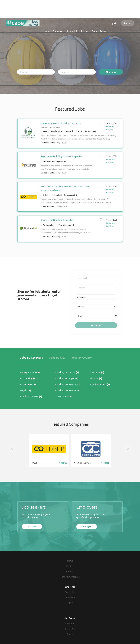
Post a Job (70, 592)
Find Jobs (111, 72)
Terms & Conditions (70, 577)
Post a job (87, 527)
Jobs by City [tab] (57, 357)
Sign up (127, 23)
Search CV (70, 597)
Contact (70, 566)
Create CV (70, 629)
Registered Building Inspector (57, 220)
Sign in (114, 23)
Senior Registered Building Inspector (61, 123)
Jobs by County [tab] (82, 357)
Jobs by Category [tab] (32, 357)
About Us (70, 571)
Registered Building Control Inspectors (62, 156)
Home (70, 561)
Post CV (32, 527)
